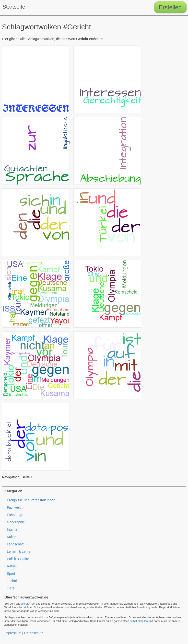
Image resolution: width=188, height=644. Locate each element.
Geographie (16, 522)
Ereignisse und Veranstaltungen (31, 500)
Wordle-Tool (28, 604)
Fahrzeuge (15, 515)
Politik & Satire (18, 559)
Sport (11, 574)
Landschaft (15, 544)
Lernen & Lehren (20, 552)
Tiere (11, 588)
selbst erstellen (139, 621)
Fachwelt (14, 507)
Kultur (11, 537)
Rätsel (12, 566)
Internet (13, 529)
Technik (13, 581)
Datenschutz (34, 633)
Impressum (13, 633)
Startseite (14, 7)
